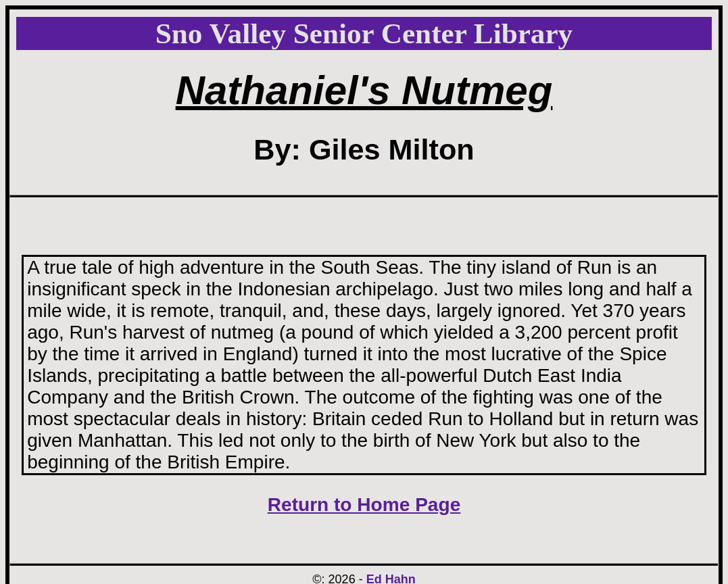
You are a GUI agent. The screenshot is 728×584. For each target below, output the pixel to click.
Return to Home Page (364, 505)
